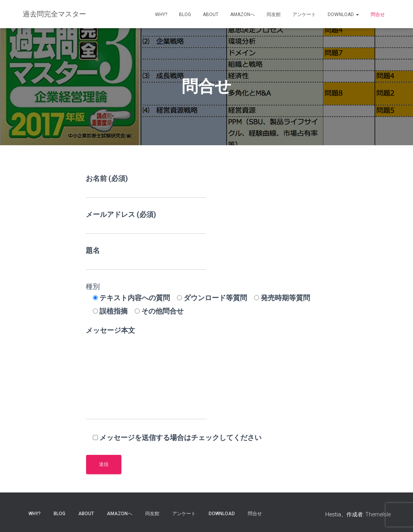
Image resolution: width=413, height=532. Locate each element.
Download (343, 14)
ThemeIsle (378, 514)
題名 (146, 258)
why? (161, 14)
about (211, 14)
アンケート (304, 14)
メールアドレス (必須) (146, 222)
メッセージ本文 (146, 373)
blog (185, 14)
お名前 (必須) (146, 186)
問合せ (378, 14)
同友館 (274, 14)
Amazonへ (243, 14)
